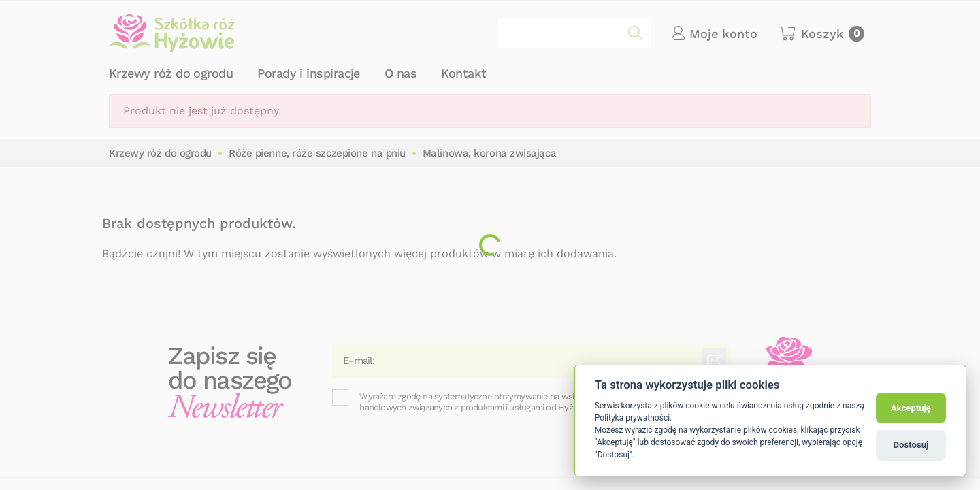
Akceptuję (911, 408)
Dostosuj (911, 445)
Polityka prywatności (632, 418)
